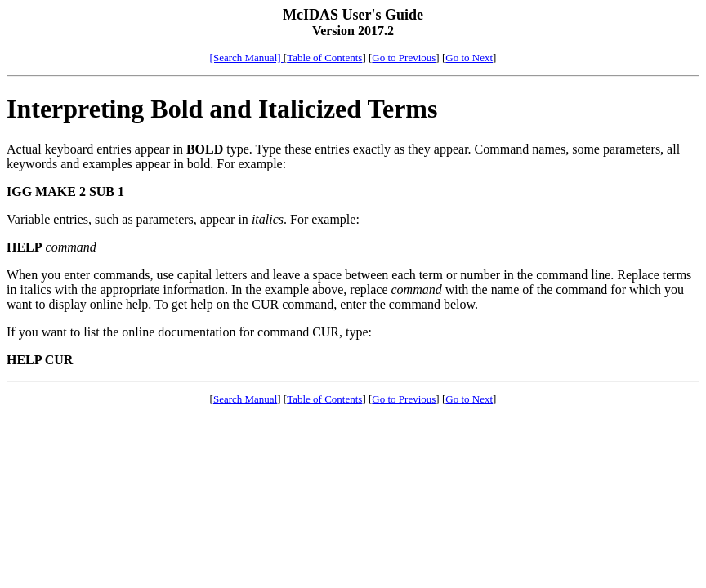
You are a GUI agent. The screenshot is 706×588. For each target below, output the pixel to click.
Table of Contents (324, 58)
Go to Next (469, 58)
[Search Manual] (247, 58)
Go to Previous (404, 58)
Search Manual (245, 399)
